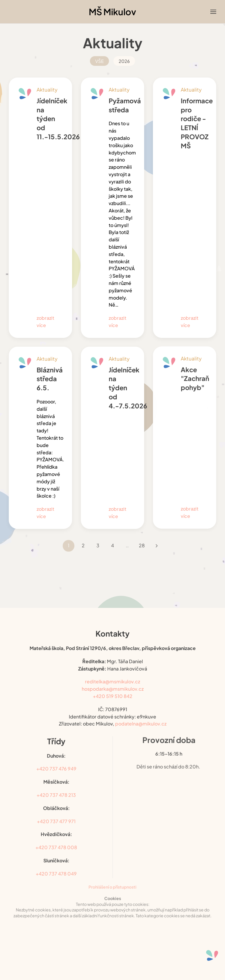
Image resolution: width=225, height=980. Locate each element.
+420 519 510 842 (113, 691)
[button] (213, 12)
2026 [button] (124, 61)
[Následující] (156, 537)
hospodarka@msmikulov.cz (113, 683)
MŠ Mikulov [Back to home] (112, 12)
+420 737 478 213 (56, 786)
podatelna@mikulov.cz (141, 718)
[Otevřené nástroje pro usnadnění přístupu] (212, 955)
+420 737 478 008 (56, 839)
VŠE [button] (99, 61)
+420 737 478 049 (56, 865)
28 (142, 537)
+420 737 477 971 (56, 812)
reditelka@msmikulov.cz (112, 676)
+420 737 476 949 (56, 760)
